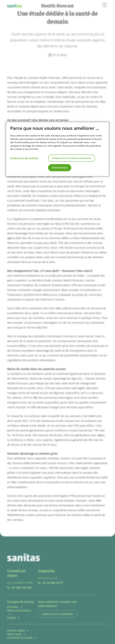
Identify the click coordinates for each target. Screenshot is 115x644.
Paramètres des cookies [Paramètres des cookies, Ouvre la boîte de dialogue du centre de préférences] (24, 158)
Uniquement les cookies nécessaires (72, 158)
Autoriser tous (60, 167)
